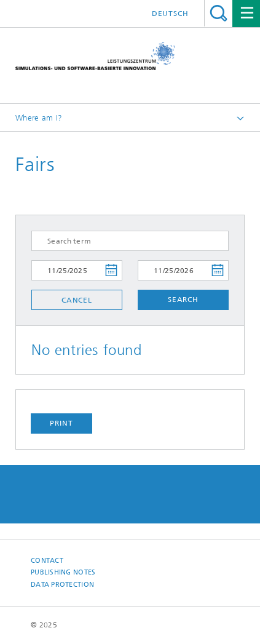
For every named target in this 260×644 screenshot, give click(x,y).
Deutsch (170, 14)
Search (219, 13)
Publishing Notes (63, 572)
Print (61, 423)
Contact (47, 561)
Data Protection (62, 585)
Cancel (77, 300)
